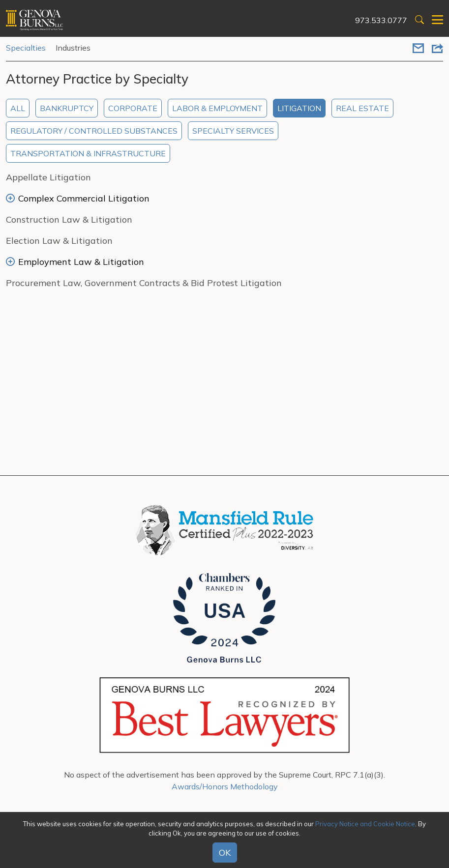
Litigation (299, 108)
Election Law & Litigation (59, 241)
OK (225, 853)
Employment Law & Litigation (75, 262)
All (18, 108)
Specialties (26, 48)
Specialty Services (233, 131)
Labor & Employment (217, 108)
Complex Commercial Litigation (78, 198)
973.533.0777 (381, 20)
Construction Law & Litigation (69, 219)
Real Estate (362, 108)
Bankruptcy (67, 108)
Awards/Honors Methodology (225, 786)
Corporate (133, 108)
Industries (73, 48)
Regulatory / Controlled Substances (94, 131)
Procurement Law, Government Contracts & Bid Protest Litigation (144, 283)
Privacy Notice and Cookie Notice (365, 824)
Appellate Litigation (48, 177)
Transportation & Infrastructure (88, 153)
